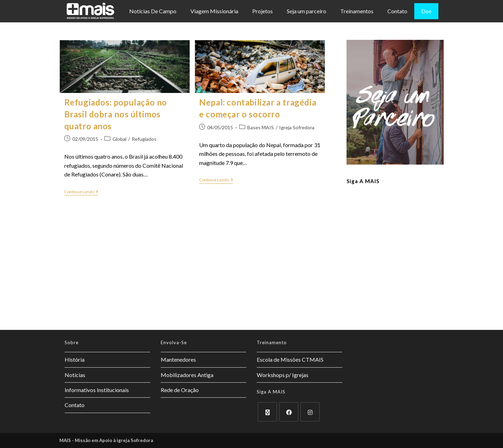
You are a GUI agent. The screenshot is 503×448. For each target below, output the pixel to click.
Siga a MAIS (363, 181)
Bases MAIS (261, 127)
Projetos (263, 11)
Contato (397, 11)
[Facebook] (289, 412)
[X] (267, 412)
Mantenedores (178, 359)
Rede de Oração (180, 390)
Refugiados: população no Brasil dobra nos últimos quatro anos (116, 114)
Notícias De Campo (153, 11)
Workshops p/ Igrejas (283, 375)
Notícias (75, 375)
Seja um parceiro (307, 11)
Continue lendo (81, 192)
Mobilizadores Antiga (187, 375)
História (75, 359)
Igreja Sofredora (297, 127)
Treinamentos (357, 11)
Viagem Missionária (214, 11)
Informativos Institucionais (97, 390)
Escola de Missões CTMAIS (290, 359)
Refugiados (144, 139)
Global (119, 139)
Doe (426, 11)
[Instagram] (310, 412)
